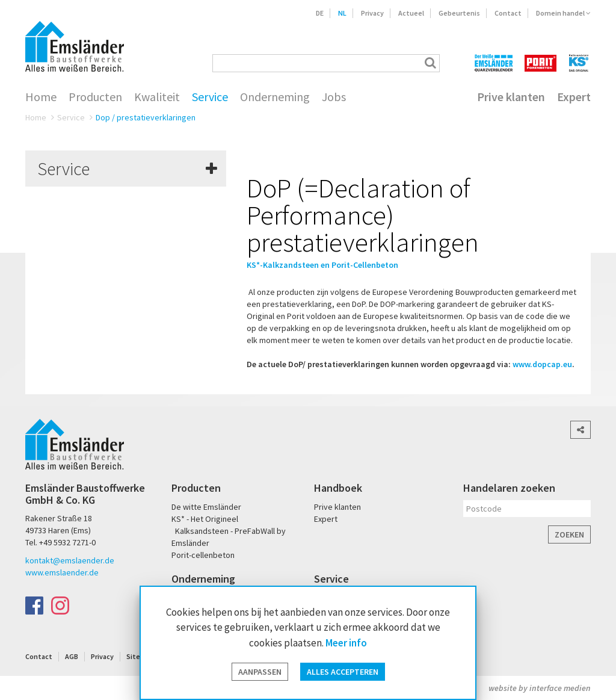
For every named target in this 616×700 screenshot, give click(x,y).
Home (41, 97)
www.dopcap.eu (542, 364)
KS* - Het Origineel (205, 519)
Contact (508, 13)
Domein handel (563, 13)
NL (342, 13)
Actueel (411, 13)
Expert (574, 97)
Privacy (372, 13)
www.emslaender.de (62, 572)
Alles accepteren (343, 672)
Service (210, 97)
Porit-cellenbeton (203, 555)
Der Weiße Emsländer (493, 63)
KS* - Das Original (580, 63)
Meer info (346, 643)
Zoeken (569, 534)
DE (320, 13)
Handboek (338, 488)
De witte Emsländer (206, 507)
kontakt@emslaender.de (70, 560)
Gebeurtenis (459, 13)
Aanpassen (260, 672)
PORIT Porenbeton (541, 63)
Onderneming (275, 97)
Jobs (334, 97)
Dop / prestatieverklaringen (146, 117)
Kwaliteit (157, 97)
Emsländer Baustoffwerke (75, 46)
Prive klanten (511, 97)
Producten (95, 97)
